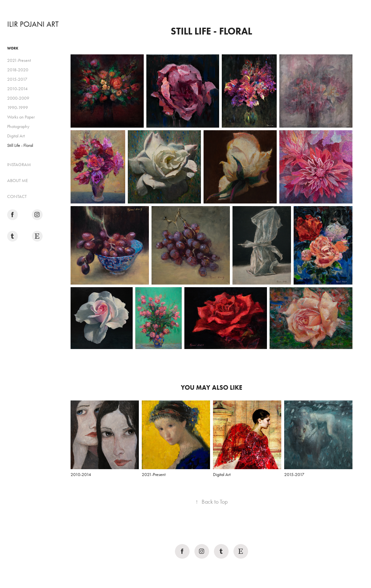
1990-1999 (18, 108)
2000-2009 (18, 98)
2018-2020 (18, 70)
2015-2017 (17, 79)
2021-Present (19, 60)
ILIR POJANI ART (33, 24)
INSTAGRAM (19, 165)
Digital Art (16, 136)
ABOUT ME (18, 181)
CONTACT (17, 196)
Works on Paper (21, 117)
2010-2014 (17, 89)
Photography (18, 126)
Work (13, 48)
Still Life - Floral (20, 145)
